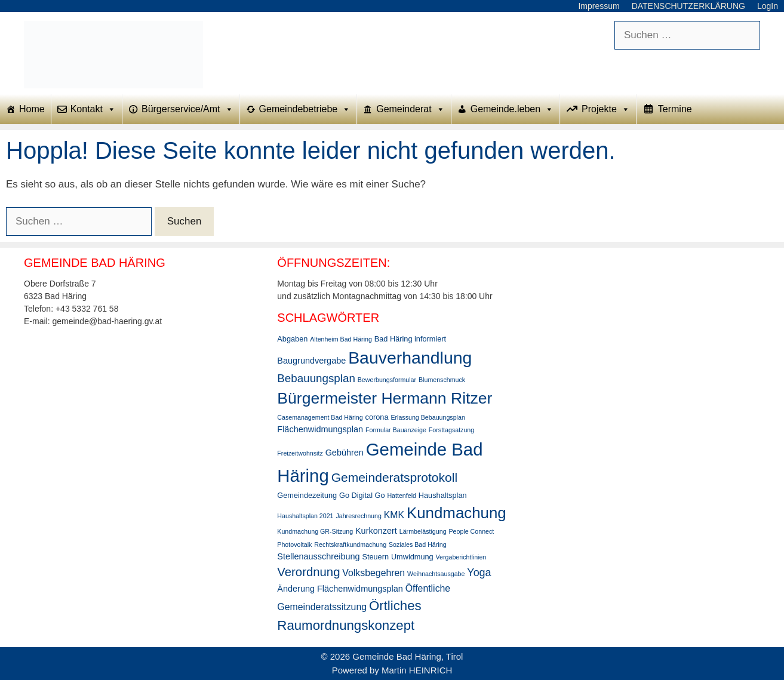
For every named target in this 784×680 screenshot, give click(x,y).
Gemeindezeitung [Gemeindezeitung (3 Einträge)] (307, 495)
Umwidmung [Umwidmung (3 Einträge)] (412, 557)
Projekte (606, 109)
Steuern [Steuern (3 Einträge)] (375, 557)
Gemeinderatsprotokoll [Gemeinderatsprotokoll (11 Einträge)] (394, 477)
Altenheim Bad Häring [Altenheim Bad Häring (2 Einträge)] (341, 339)
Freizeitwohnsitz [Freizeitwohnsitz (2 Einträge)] (300, 453)
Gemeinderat (411, 109)
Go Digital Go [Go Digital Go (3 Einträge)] (362, 495)
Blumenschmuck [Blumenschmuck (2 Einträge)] (442, 380)
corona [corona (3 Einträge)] (377, 417)
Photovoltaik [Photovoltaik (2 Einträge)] (294, 544)
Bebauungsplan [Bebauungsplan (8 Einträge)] (316, 378)
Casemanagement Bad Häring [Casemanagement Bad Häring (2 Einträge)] (320, 417)
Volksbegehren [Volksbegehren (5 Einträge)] (373, 573)
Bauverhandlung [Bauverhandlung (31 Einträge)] (410, 358)
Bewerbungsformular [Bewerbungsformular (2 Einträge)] (387, 380)
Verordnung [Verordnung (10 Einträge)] (308, 572)
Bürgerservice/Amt (187, 109)
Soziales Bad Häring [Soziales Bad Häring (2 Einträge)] (418, 544)
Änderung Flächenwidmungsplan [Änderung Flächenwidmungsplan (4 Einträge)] (340, 589)
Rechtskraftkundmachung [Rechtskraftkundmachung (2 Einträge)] (350, 544)
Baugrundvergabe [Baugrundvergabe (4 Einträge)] (311, 361)
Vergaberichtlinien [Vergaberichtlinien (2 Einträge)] (461, 557)
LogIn (768, 6)
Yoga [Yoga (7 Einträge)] (479, 573)
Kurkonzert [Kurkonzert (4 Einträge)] (376, 531)
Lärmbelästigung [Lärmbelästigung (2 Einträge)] (423, 531)
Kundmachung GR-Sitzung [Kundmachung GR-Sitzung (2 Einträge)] (315, 531)
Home (32, 109)
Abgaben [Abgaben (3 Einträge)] (292, 339)
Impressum (599, 6)
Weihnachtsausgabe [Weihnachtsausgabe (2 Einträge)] (436, 574)
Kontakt (93, 109)
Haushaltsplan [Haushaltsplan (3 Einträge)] (443, 495)
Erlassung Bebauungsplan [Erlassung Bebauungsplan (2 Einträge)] (428, 417)
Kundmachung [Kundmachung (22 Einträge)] (456, 513)
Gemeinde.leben (512, 109)
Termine (675, 109)
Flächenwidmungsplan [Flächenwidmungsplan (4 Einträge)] (320, 429)
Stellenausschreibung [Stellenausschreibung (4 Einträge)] (318, 556)
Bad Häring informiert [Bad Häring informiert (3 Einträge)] (410, 339)
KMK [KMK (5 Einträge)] (394, 515)
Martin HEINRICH (417, 670)
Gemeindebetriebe (305, 109)
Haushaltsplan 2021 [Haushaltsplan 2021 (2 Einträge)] (305, 516)
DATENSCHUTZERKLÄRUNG (688, 6)
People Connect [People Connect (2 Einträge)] (471, 531)
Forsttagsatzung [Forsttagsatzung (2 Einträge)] (451, 430)
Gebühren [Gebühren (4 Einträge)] (345, 453)
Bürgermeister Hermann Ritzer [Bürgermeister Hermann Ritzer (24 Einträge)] (385, 398)
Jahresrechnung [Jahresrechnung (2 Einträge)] (358, 516)
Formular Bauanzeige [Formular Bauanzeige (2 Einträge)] (396, 430)
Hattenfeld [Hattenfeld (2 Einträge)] (402, 496)
